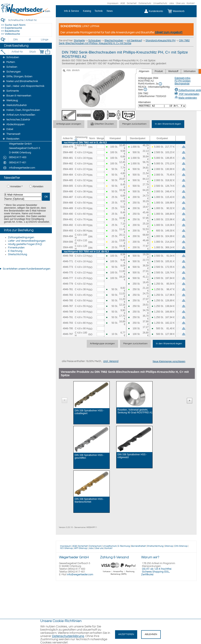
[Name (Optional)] (23, 199)
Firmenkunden (16, 248)
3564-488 (68, 203)
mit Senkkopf (134, 41)
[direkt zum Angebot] (169, 32)
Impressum (113, 3)
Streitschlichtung (18, 254)
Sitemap (169, 546)
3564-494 (68, 236)
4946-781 (68, 289)
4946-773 (68, 267)
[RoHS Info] (160, 84)
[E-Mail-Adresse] (23, 195)
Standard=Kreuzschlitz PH (161, 41)
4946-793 (68, 323)
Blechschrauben (114, 41)
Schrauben (95, 41)
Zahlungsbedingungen (21, 237)
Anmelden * (16, 187)
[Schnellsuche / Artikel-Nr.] (30, 20)
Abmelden (38, 187)
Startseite (79, 41)
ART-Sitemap (81, 548)
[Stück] (32, 52)
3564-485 (68, 180)
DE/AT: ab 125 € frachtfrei (157, 569)
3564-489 (68, 208)
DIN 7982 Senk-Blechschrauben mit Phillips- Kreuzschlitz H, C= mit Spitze (124, 42)
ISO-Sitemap (67, 548)
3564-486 (68, 192)
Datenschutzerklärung (68, 636)
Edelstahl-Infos (183, 78)
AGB (123, 3)
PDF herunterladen (187, 94)
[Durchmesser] (30, 40)
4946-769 (68, 256)
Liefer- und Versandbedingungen (27, 241)
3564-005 (68, 186)
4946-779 (68, 284)
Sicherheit (132, 3)
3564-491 (68, 219)
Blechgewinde (182, 84)
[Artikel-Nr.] (17, 52)
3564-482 (68, 164)
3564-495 (68, 247)
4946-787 (68, 306)
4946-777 (68, 278)
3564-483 (68, 169)
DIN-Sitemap (181, 546)
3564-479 (68, 147)
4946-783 (68, 295)
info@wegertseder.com (80, 575)
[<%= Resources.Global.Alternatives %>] (162, 106)
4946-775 (68, 273)
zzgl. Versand (111, 361)
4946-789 (68, 312)
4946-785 (68, 301)
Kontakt (191, 3)
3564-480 (68, 152)
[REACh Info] (145, 89)
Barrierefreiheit (138, 546)
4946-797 (68, 334)
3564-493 (68, 231)
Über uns (180, 3)
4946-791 (68, 317)
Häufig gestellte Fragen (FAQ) (25, 244)
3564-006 (68, 242)
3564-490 (68, 214)
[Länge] (45, 40)
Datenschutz (145, 3)
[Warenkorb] (179, 11)
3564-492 (68, 225)
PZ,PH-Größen (183, 81)
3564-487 (68, 197)
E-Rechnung (15, 251)
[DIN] (16, 40)
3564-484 (68, 175)
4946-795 (68, 328)
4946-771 (68, 261)
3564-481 (68, 158)
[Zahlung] (119, 576)
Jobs (171, 3)
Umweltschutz (160, 3)
